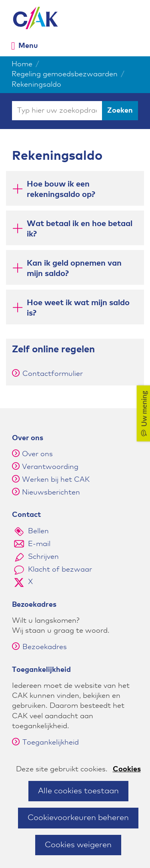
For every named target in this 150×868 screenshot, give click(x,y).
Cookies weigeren (78, 845)
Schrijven (43, 557)
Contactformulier (47, 374)
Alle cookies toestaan (78, 791)
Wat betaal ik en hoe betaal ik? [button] (80, 229)
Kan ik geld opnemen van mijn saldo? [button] (74, 268)
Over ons (37, 454)
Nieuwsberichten (51, 493)
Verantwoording (50, 467)
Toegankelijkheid (45, 743)
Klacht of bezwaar (60, 570)
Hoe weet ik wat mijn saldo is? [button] (78, 308)
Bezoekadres (39, 647)
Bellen (38, 531)
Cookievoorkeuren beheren (78, 818)
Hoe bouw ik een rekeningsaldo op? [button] (61, 189)
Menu (28, 46)
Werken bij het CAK (56, 480)
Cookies (127, 769)
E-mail (39, 544)
